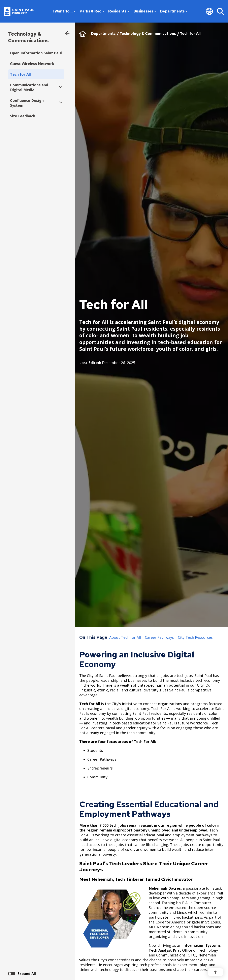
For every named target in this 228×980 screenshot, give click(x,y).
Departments (174, 11)
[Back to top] (215, 972)
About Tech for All (125, 638)
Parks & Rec (92, 11)
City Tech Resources (195, 638)
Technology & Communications (28, 37)
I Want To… (64, 11)
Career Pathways (159, 638)
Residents (119, 11)
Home (83, 34)
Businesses (145, 11)
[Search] (220, 11)
